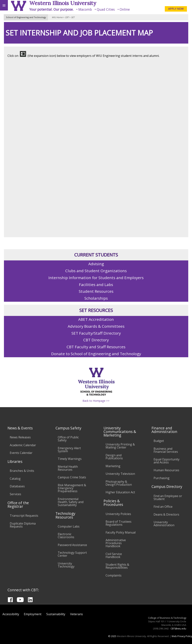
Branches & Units (22, 471)
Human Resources (166, 470)
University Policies (118, 514)
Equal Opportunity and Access (166, 461)
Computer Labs (69, 526)
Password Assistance (72, 545)
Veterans (76, 614)
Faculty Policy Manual (121, 532)
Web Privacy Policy (182, 636)
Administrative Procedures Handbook (116, 543)
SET (73, 17)
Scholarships (96, 298)
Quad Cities (106, 9)
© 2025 (112, 636)
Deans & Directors (166, 514)
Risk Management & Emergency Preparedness (72, 488)
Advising (96, 264)
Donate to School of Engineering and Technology (96, 354)
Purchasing (162, 478)
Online (125, 9)
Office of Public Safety (68, 439)
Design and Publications (114, 457)
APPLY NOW (176, 9)
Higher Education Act (120, 492)
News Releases (20, 437)
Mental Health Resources (68, 468)
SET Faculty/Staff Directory (96, 333)
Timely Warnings (70, 459)
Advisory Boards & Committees (96, 326)
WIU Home (57, 17)
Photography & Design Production (119, 483)
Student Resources (96, 291)
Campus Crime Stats (72, 477)
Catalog (15, 479)
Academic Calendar (23, 445)
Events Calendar (21, 453)
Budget (159, 441)
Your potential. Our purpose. (51, 9)
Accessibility (11, 614)
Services (15, 494)
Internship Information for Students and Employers (96, 278)
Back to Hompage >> (96, 401)
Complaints (114, 575)
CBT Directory (96, 340)
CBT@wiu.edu (178, 628)
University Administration (164, 524)
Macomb (85, 9)
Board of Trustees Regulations (118, 523)
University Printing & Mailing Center (120, 446)
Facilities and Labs (96, 285)
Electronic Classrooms (66, 536)
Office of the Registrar (18, 505)
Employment (33, 614)
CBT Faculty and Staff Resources (96, 347)
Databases (17, 486)
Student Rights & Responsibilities (117, 566)
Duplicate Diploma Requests (23, 525)
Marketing (113, 466)
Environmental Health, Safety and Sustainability (71, 502)
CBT (67, 17)
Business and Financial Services (166, 450)
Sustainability (56, 614)
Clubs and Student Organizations (96, 271)
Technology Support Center (72, 554)
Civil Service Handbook (114, 555)
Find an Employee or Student (168, 497)
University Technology (66, 565)
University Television (120, 474)
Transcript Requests (24, 516)
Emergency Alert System (69, 450)
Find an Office (163, 507)
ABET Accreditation (96, 319)
